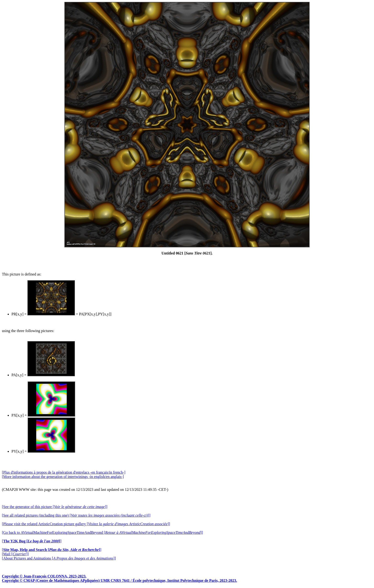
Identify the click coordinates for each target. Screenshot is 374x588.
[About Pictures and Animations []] (59, 558)
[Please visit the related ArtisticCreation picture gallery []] (86, 524)
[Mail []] (15, 554)
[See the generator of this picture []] (55, 507)
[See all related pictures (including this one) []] (76, 515)
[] (32, 541)
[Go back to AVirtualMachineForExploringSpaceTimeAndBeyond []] (102, 532)
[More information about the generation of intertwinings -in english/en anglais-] (63, 477)
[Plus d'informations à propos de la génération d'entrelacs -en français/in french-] (64, 472)
